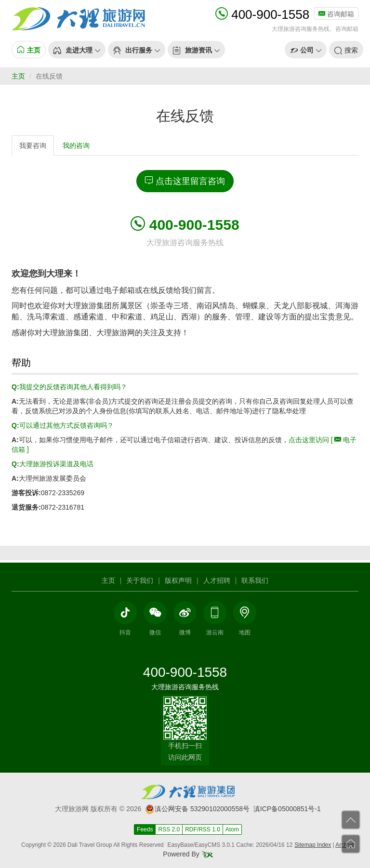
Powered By (188, 854)
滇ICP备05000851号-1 (287, 809)
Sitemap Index (313, 845)
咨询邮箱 (336, 14)
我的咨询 (76, 145)
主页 (18, 76)
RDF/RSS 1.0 (203, 829)
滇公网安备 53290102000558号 (197, 809)
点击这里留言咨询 (185, 181)
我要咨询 (33, 145)
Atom (232, 829)
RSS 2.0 (169, 829)
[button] (77, 50)
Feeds (145, 829)
